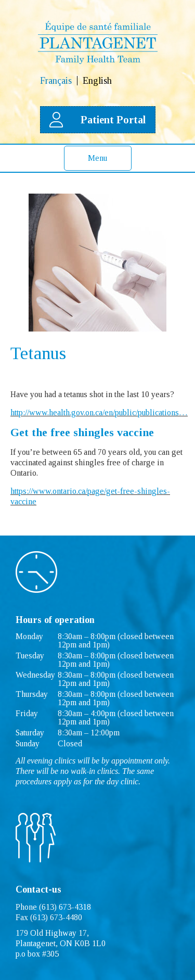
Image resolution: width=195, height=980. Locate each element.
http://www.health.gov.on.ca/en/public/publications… (99, 412)
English (97, 81)
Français (56, 81)
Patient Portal (98, 120)
